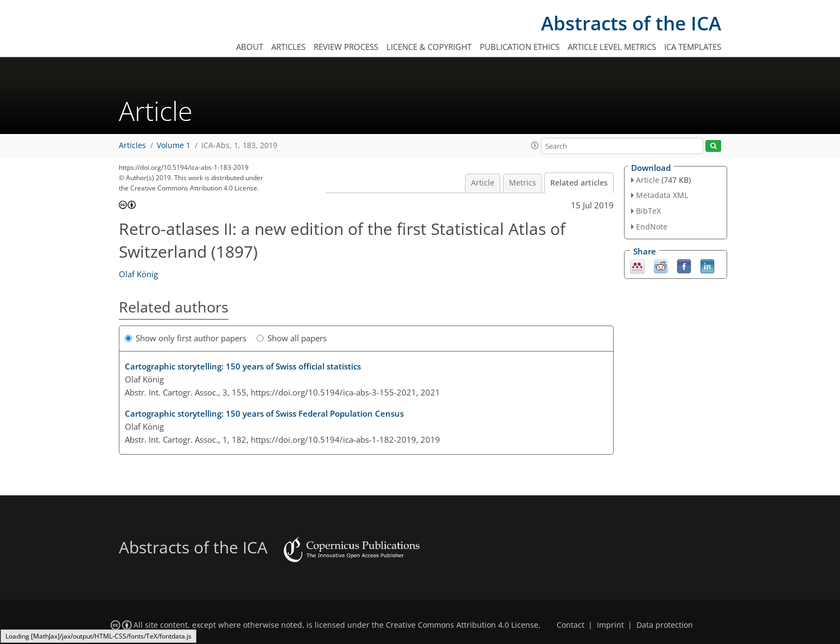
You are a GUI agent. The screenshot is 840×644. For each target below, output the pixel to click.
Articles (288, 47)
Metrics (523, 183)
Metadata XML (662, 195)
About (250, 47)
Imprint (610, 625)
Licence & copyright (429, 47)
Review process (346, 47)
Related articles (579, 183)
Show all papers (292, 338)
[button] (535, 145)
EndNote (652, 227)
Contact (571, 625)
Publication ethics (520, 47)
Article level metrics (612, 47)
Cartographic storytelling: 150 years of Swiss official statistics (243, 366)
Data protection (665, 625)
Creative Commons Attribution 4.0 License (462, 625)
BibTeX (648, 211)
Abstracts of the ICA (631, 23)
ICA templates (693, 47)
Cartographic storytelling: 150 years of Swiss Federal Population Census (264, 413)
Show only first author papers (186, 338)
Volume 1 (174, 145)
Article (483, 183)
